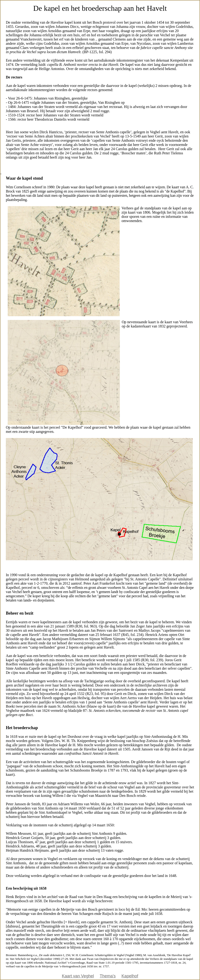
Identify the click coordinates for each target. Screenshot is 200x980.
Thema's (108, 976)
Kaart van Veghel (78, 976)
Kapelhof (130, 976)
